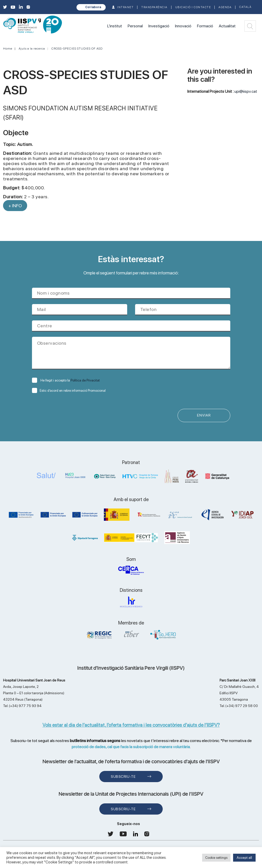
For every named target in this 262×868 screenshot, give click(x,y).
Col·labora (93, 7)
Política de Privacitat (85, 380)
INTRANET (125, 7)
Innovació (183, 26)
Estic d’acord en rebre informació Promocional (69, 391)
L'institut (115, 26)
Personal (135, 26)
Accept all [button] (244, 858)
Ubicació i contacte (193, 7)
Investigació (159, 26)
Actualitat (227, 26)
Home (8, 49)
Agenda (225, 7)
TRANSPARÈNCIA (154, 7)
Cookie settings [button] (216, 858)
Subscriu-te (123, 777)
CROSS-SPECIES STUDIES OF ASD (77, 49)
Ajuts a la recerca (32, 49)
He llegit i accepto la (66, 380)
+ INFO (15, 206)
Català (245, 7)
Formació (205, 26)
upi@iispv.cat (246, 91)
